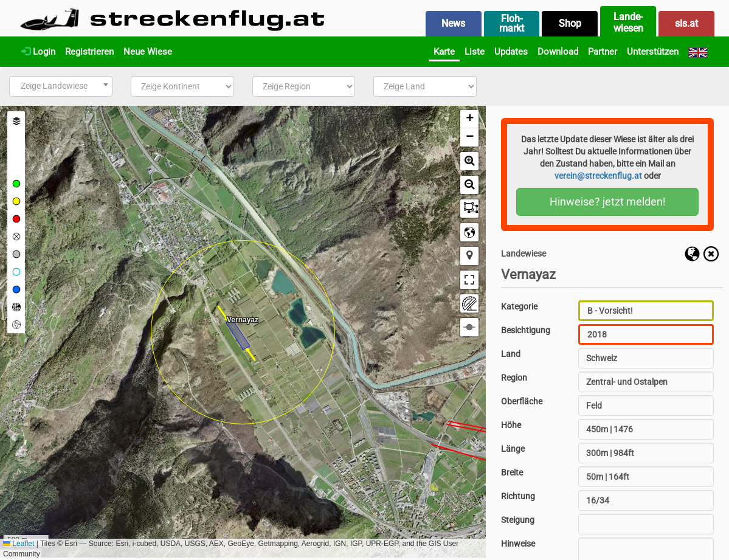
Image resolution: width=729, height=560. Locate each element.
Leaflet (19, 544)
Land (511, 354)
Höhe (511, 425)
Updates (511, 52)
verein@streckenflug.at (598, 176)
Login (38, 52)
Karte (444, 52)
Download (558, 52)
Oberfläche (522, 401)
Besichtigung (526, 330)
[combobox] (61, 86)
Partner (603, 52)
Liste (475, 52)
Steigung (518, 520)
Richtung (518, 496)
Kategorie (519, 306)
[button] (469, 119)
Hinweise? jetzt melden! (608, 202)
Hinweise (518, 544)
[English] (698, 52)
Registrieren (89, 52)
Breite (512, 472)
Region (514, 378)
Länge (513, 449)
